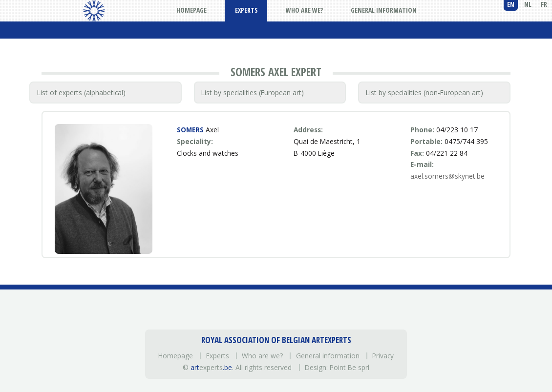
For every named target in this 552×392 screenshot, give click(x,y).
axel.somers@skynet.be (447, 176)
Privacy (383, 356)
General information (328, 356)
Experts (218, 356)
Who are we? (262, 356)
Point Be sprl (350, 367)
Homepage (176, 356)
